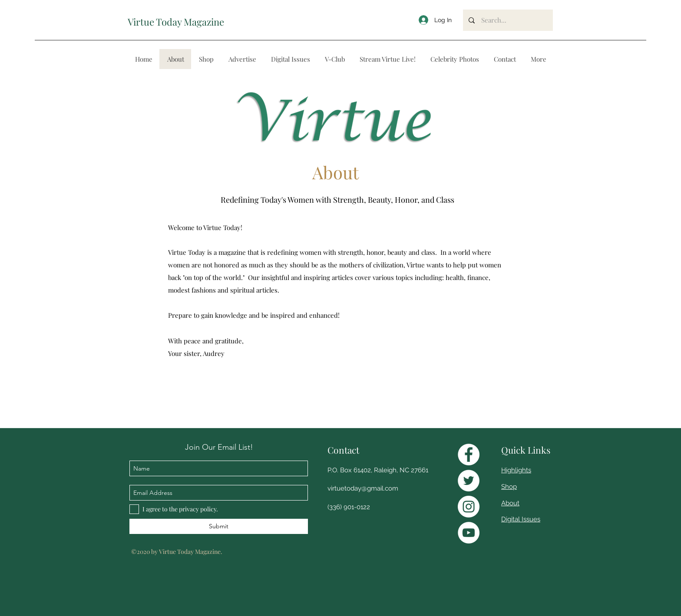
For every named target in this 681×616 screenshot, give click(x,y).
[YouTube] (469, 533)
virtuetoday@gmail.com (363, 488)
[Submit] (219, 526)
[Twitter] (469, 481)
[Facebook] (469, 455)
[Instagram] (469, 507)
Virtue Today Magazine (176, 22)
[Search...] (508, 20)
